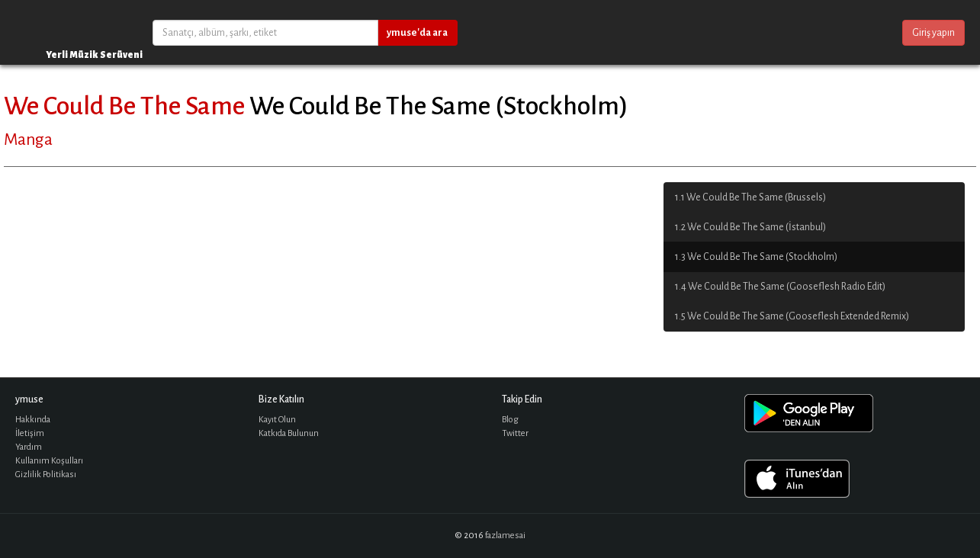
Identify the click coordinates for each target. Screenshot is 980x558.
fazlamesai (505, 536)
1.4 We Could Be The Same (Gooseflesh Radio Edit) (780, 287)
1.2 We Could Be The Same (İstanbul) (750, 227)
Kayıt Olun (277, 420)
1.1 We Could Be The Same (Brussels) (750, 197)
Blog (510, 420)
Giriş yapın (933, 33)
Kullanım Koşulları (49, 461)
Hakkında (33, 420)
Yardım (29, 447)
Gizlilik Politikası (46, 475)
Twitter (515, 433)
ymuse (61, 32)
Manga (28, 139)
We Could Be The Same (124, 106)
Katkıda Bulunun (289, 433)
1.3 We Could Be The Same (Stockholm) (756, 257)
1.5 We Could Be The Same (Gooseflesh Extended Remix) (792, 316)
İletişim (30, 433)
